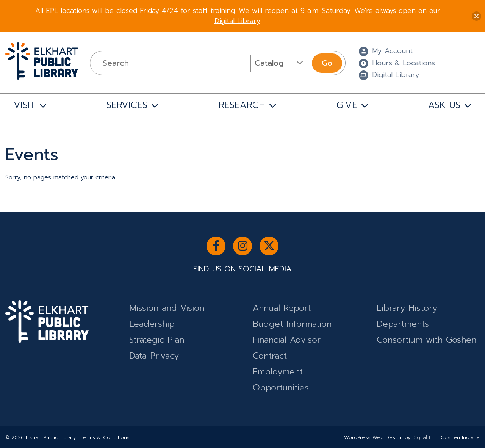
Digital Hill (424, 437)
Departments (403, 324)
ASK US (444, 105)
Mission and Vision (167, 308)
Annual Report (282, 308)
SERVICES (127, 105)
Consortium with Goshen (426, 340)
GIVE (347, 105)
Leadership (152, 324)
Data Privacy (154, 356)
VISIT (25, 105)
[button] (476, 16)
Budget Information (292, 324)
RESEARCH (242, 105)
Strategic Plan (157, 340)
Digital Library (237, 21)
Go (327, 63)
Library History (407, 308)
